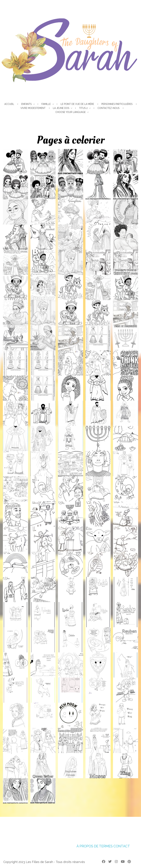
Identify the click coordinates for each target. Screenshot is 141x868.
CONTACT (122, 846)
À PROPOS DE (87, 846)
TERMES (106, 846)
